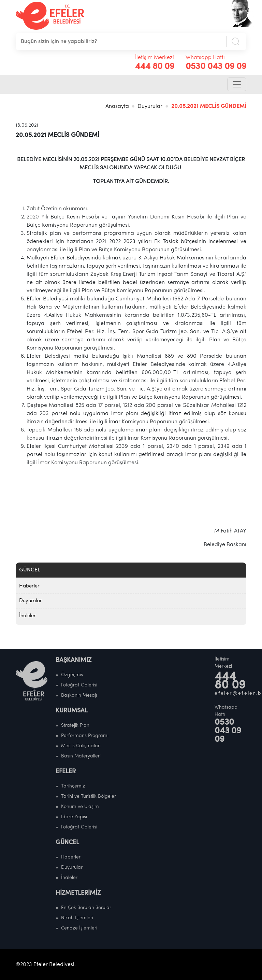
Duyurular (150, 106)
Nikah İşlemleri (77, 918)
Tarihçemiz (73, 786)
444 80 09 (155, 67)
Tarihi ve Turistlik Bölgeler (89, 797)
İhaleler (27, 616)
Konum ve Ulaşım (80, 807)
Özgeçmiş (72, 675)
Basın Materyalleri (81, 756)
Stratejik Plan (75, 726)
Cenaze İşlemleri (79, 928)
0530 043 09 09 (216, 67)
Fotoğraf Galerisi (79, 685)
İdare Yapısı (74, 817)
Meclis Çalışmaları (81, 746)
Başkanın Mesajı (79, 695)
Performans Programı (85, 736)
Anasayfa (117, 106)
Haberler (29, 586)
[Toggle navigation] (237, 84)
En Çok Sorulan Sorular (86, 908)
